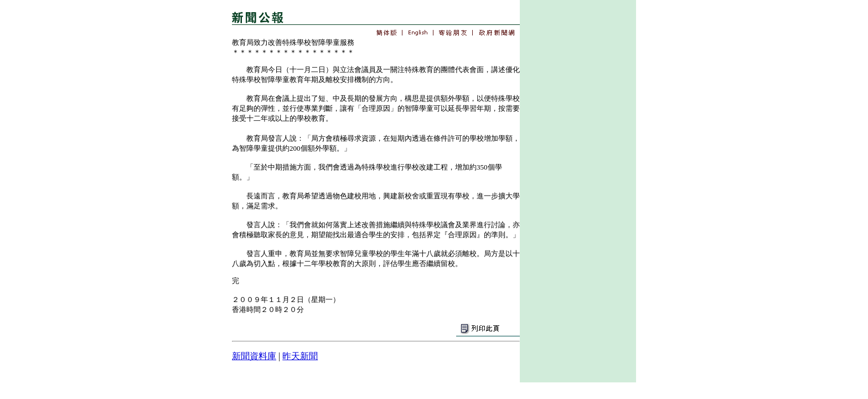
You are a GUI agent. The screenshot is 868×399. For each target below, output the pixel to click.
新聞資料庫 (254, 356)
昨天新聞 (300, 356)
